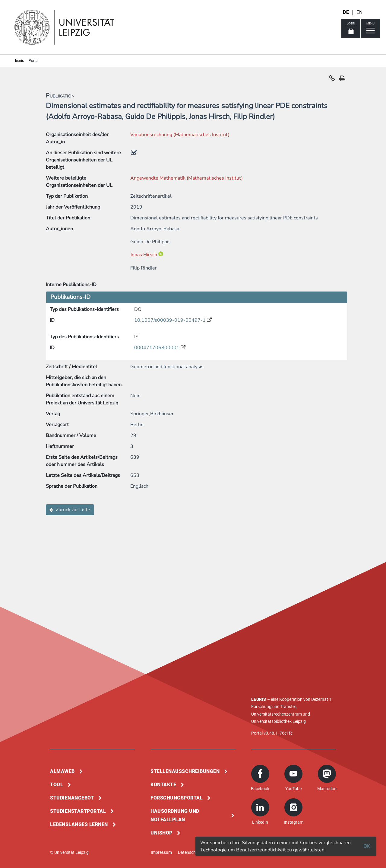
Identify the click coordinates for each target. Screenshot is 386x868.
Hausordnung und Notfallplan (175, 815)
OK (367, 846)
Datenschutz (190, 852)
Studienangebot (72, 798)
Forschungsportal (177, 798)
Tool (57, 785)
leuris (19, 61)
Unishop (161, 833)
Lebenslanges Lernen (79, 824)
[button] (332, 80)
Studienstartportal (78, 811)
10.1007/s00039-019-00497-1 (171, 320)
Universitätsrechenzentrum (277, 714)
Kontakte (163, 785)
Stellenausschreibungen (185, 771)
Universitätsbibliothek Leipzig (278, 721)
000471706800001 (157, 348)
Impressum (161, 852)
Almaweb (62, 771)
